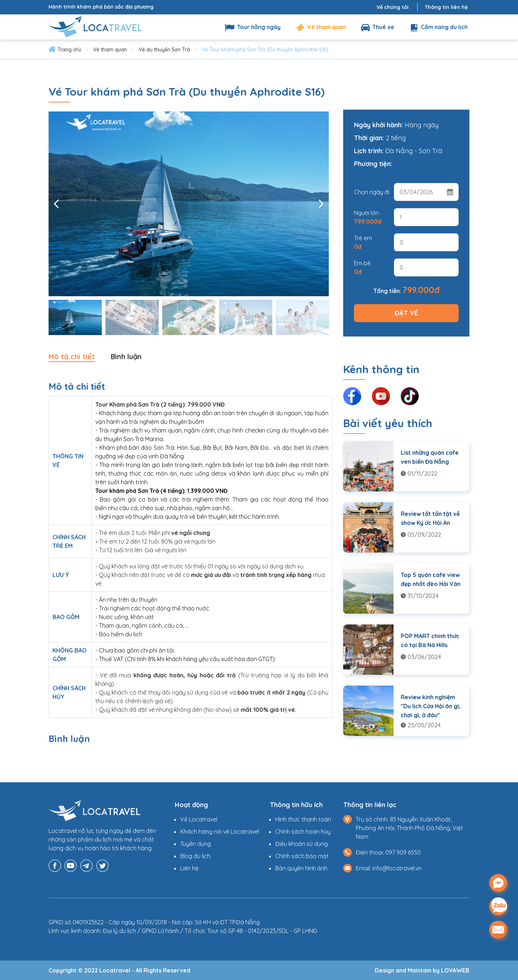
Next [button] (321, 204)
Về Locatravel (199, 819)
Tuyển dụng (196, 844)
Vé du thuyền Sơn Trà (164, 50)
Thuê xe (377, 27)
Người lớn (368, 217)
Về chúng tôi (393, 7)
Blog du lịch (195, 856)
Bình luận (127, 356)
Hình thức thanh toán (303, 819)
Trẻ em (363, 242)
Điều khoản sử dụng (301, 844)
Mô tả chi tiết (72, 356)
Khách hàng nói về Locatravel (220, 832)
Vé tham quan (320, 27)
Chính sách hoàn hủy (303, 832)
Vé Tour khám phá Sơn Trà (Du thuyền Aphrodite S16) (265, 50)
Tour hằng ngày (253, 27)
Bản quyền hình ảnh (301, 868)
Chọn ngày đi (372, 192)
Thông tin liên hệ (446, 7)
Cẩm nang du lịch (438, 27)
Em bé (362, 267)
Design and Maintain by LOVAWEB (422, 970)
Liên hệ (189, 868)
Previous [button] (56, 204)
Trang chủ (69, 50)
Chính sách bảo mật (302, 856)
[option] (189, 204)
